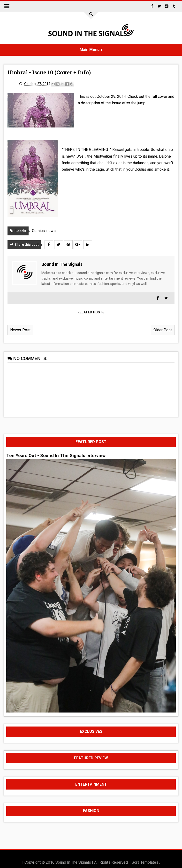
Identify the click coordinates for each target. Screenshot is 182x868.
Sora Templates (145, 862)
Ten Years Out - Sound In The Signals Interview (56, 456)
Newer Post (20, 330)
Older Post (163, 330)
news (51, 231)
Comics (38, 231)
